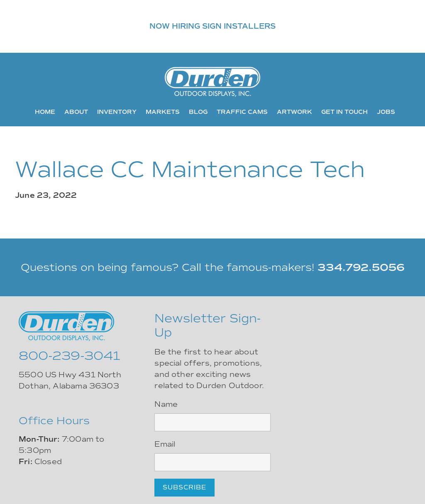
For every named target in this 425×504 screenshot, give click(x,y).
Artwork (294, 112)
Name (166, 404)
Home (45, 112)
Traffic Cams (242, 112)
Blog (198, 112)
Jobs (386, 112)
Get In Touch (344, 112)
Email (165, 444)
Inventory (117, 112)
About (76, 112)
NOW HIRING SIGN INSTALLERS (212, 26)
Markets (163, 112)
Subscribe (184, 487)
